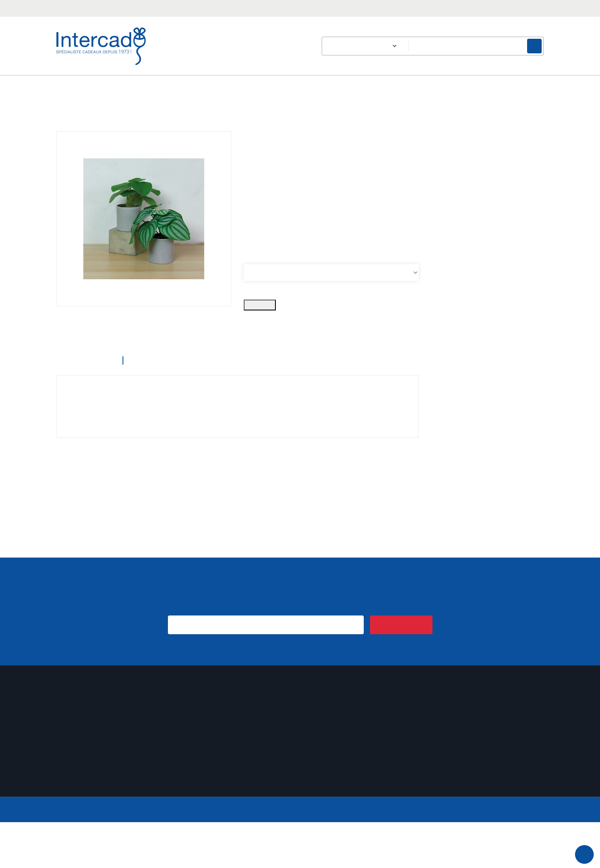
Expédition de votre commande (225, 775)
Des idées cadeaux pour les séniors (231, 754)
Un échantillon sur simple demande (230, 785)
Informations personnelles (92, 754)
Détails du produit (168, 406)
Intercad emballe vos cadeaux (222, 796)
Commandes (74, 764)
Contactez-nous (328, 806)
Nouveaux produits (207, 806)
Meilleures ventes (205, 817)
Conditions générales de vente (348, 764)
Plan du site (323, 817)
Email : (476, 812)
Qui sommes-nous (332, 775)
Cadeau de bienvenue (211, 764)
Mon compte (79, 737)
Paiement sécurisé (331, 796)
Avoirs (65, 775)
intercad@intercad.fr (154, 8)
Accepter (302, 859)
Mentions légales (330, 785)
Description (83, 406)
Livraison (318, 754)
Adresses (69, 785)
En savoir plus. (527, 848)
